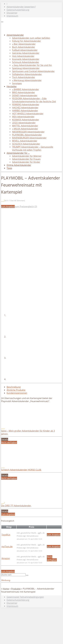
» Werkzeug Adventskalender (27, 80)
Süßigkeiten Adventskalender (27, 74)
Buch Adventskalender (24, 47)
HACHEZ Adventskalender (25, 108)
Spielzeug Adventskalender (26, 68)
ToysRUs (6, 535)
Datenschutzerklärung (18, 10)
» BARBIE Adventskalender (26, 89)
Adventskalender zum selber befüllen (31, 38)
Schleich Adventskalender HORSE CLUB (21, 470)
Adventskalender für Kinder (26, 162)
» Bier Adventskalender (24, 44)
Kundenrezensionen (17, 393)
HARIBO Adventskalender (25, 111)
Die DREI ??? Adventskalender (16, 506)
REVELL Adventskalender (25, 141)
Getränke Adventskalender (26, 53)
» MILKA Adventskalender (25, 129)
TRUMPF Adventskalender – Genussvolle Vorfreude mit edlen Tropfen (33, 148)
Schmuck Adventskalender (26, 62)
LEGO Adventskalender (24, 123)
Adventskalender (15, 35)
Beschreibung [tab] (14, 387)
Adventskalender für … (18, 153)
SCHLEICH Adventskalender (26, 144)
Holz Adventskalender (23, 56)
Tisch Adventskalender (24, 77)
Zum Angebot (8, 514)
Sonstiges (17, 83)
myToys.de (7, 546)
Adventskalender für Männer (27, 156)
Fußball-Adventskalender (25, 50)
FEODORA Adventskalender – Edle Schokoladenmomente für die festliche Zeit (34, 100)
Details (5, 439)
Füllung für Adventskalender (26, 41)
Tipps (9, 168)
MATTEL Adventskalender (25, 126)
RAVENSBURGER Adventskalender (29, 138)
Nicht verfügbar (9, 442)
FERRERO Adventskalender (26, 105)
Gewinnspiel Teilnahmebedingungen (25, 597)
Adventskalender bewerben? (21, 7)
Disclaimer (12, 13)
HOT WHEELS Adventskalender (28, 114)
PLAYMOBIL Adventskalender (27, 135)
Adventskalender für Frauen (26, 159)
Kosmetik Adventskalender (26, 59)
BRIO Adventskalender (24, 92)
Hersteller (12, 86)
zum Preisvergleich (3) (26, 206)
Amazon (6, 558)
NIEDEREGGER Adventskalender (28, 132)
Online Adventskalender (19, 165)
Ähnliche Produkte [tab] (16, 390)
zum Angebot (8, 206)
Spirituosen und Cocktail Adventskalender (33, 71)
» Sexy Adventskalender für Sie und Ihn (32, 65)
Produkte (16, 589)
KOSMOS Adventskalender (26, 120)
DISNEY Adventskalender (25, 95)
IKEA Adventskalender (23, 117)
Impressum (12, 16)
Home (6, 589)
